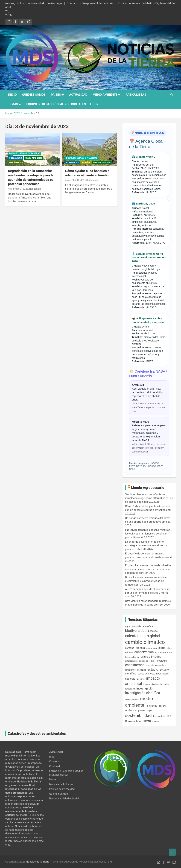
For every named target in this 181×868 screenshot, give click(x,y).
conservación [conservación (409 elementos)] (144, 652)
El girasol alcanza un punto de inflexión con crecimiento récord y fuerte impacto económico (149, 569)
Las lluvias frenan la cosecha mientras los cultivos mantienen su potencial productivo (148, 534)
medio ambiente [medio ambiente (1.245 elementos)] (139, 702)
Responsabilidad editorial (98, 3)
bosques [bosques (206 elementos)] (153, 631)
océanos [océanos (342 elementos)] (131, 710)
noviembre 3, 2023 (18, 189)
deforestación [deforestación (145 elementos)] (131, 661)
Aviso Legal (55, 3)
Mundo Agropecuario (148, 488)
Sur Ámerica (16, 163)
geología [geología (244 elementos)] (130, 679)
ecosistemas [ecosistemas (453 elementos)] (135, 665)
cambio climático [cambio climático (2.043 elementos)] (145, 642)
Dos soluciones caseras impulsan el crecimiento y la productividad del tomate (146, 581)
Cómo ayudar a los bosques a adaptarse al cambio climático (88, 173)
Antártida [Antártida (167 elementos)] (137, 626)
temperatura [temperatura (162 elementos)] (159, 716)
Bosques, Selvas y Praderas (25, 153)
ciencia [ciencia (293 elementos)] (140, 648)
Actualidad (78, 95)
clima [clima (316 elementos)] (162, 648)
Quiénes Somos (34, 95)
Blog (52, 757)
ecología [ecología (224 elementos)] (162, 661)
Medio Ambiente (105, 95)
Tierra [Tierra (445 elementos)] (147, 721)
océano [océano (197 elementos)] (163, 706)
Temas (13, 104)
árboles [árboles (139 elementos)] (156, 721)
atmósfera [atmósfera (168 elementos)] (148, 626)
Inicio (12, 95)
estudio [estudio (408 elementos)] (153, 670)
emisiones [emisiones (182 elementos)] (130, 670)
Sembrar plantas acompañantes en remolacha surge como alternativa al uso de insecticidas (149, 498)
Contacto (72, 3)
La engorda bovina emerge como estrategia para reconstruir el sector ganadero (146, 545)
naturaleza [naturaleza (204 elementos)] (151, 706)
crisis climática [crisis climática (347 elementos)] (151, 657)
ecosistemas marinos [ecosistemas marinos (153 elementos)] (156, 665)
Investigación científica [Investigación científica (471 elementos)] (143, 693)
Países (56, 95)
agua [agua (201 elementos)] (128, 626)
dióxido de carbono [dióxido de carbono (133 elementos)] (147, 661)
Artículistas (136, 95)
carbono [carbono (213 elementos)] (130, 648)
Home (53, 779)
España (86, 163)
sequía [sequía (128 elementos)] (149, 711)
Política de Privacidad (30, 3)
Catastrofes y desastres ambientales (37, 733)
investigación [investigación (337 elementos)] (145, 688)
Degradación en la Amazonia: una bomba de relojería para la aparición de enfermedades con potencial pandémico (32, 177)
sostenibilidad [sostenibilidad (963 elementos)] (138, 715)
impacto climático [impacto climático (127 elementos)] (151, 684)
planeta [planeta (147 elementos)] (142, 711)
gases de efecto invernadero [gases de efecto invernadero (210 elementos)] (153, 674)
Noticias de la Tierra (61, 784)
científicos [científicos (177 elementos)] (152, 648)
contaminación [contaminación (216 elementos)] (164, 652)
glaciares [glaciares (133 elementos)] (141, 679)
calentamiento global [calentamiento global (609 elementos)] (143, 636)
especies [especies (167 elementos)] (141, 670)
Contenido (55, 766)
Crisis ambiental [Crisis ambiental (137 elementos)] (132, 657)
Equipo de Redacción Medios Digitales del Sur (147, 3)
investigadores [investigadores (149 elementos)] (132, 699)
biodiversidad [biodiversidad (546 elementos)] (136, 631)
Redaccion (35, 189)
